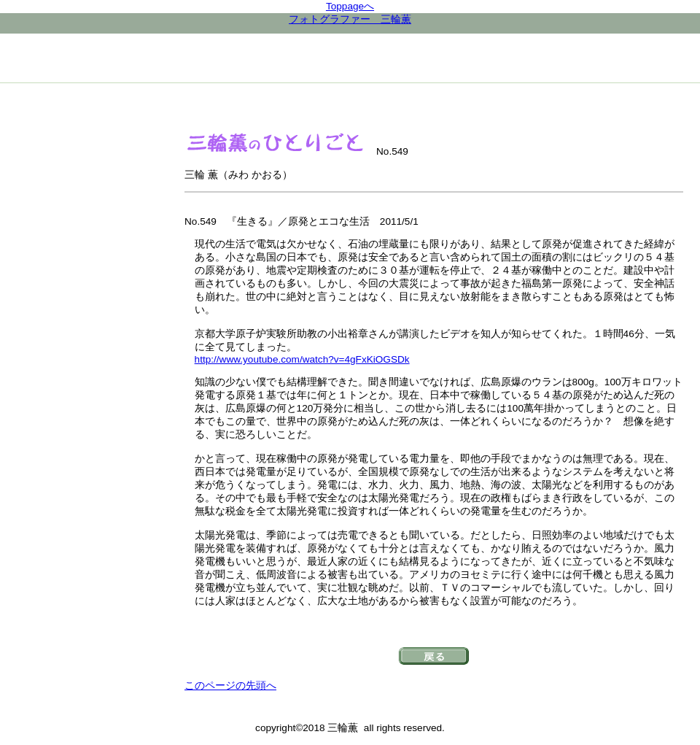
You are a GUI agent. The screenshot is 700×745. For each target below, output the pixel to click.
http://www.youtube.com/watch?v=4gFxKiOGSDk (302, 359)
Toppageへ (350, 6)
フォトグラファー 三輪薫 (350, 19)
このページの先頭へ (230, 686)
